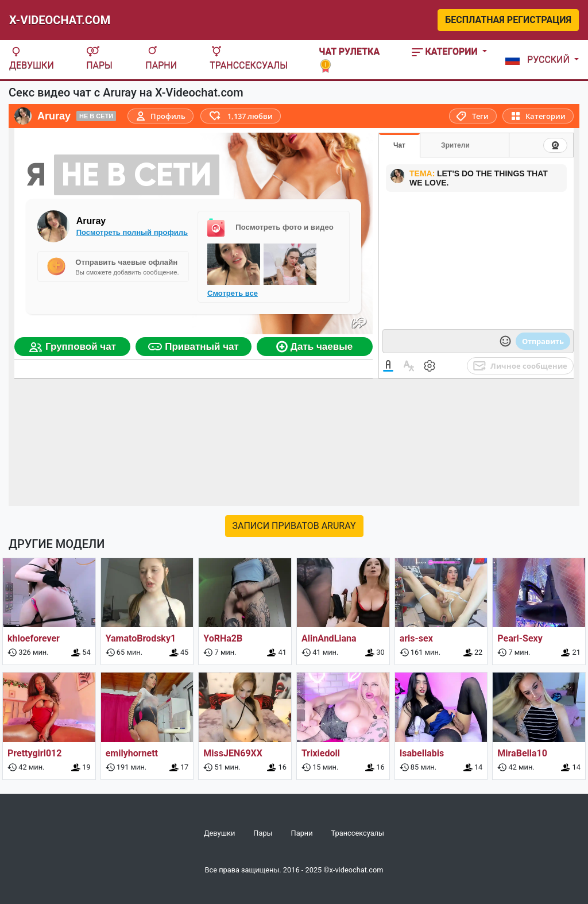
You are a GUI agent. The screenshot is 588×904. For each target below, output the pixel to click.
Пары (99, 58)
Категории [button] (446, 51)
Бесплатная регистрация (508, 20)
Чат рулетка (349, 58)
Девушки (32, 58)
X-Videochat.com (60, 20)
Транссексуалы (249, 58)
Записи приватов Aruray (294, 526)
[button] (540, 60)
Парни (161, 58)
